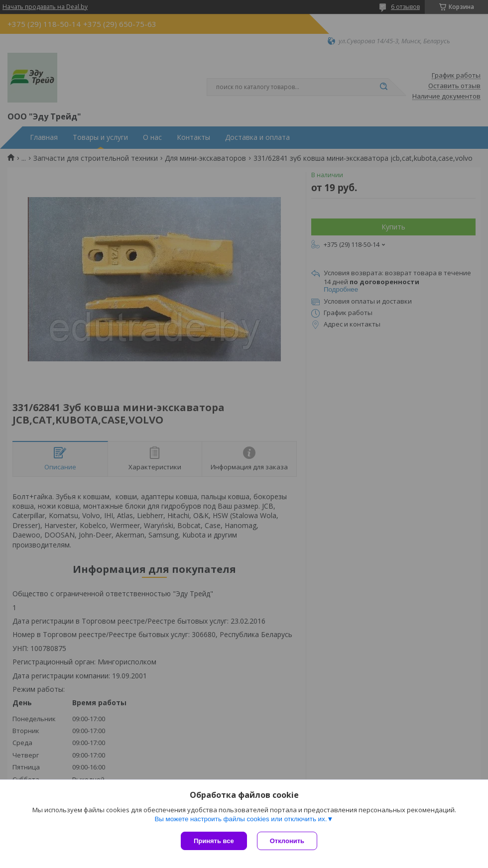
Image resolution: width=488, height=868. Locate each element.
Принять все (214, 841)
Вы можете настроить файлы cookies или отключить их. (241, 819)
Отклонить (287, 841)
